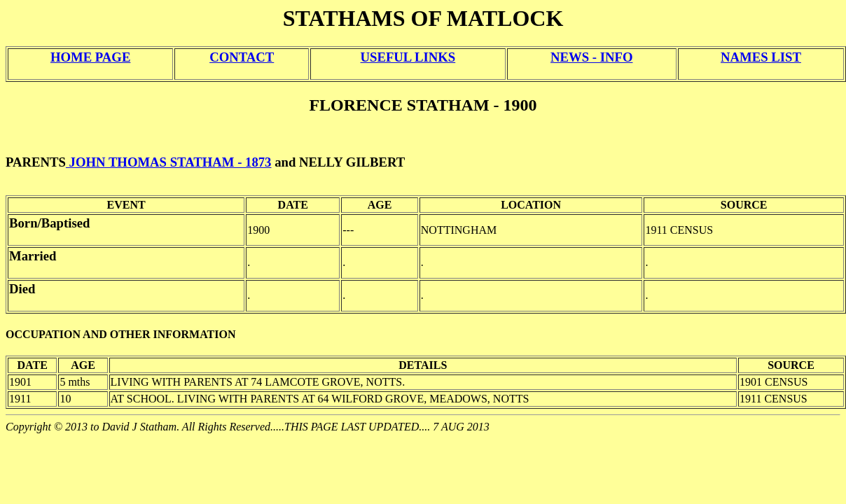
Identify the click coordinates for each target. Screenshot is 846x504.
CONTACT (242, 57)
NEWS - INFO (591, 57)
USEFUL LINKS (408, 57)
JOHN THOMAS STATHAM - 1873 (169, 162)
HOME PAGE (90, 57)
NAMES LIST (761, 57)
